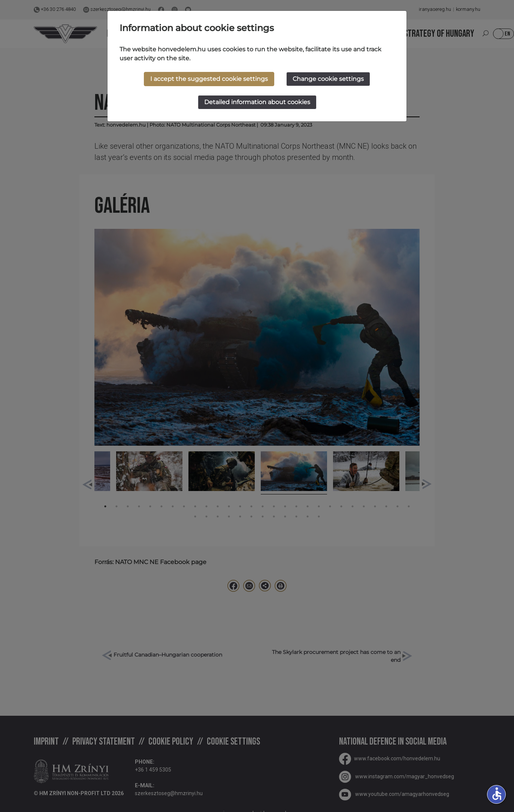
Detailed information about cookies (257, 102)
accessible (497, 794)
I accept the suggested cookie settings (209, 79)
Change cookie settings (328, 79)
